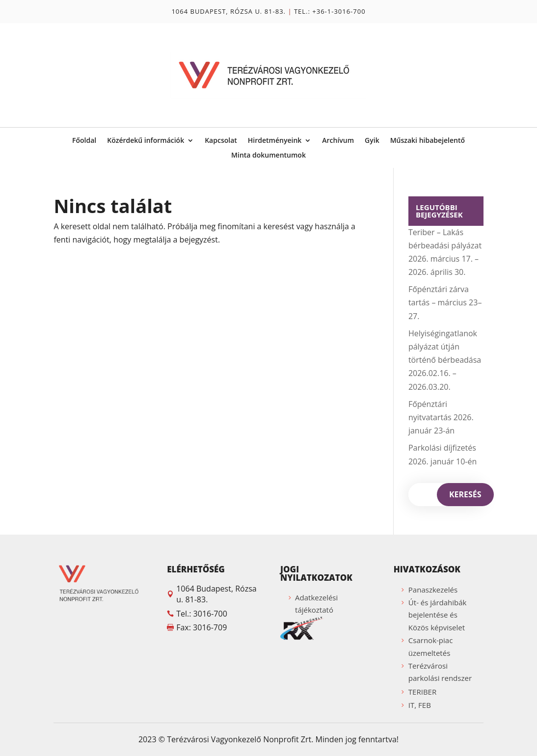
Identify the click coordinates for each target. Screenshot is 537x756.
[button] (212, 572)
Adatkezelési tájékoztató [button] (316, 604)
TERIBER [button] (422, 692)
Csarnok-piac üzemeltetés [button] (430, 647)
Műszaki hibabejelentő (428, 141)
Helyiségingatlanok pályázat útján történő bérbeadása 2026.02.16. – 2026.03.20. (445, 360)
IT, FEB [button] (420, 705)
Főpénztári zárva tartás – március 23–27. (445, 302)
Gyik (372, 141)
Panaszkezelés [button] (433, 590)
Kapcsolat (221, 141)
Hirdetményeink (275, 141)
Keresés (465, 494)
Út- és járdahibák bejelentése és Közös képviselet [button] (438, 615)
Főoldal (84, 141)
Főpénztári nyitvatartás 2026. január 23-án (441, 417)
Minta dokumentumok (268, 156)
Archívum (338, 141)
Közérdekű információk (146, 141)
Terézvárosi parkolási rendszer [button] (440, 672)
